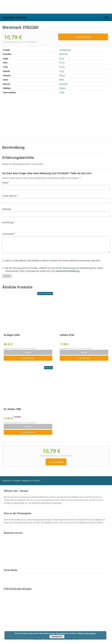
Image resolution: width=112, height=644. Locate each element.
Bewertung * (8, 222)
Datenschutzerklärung (68, 271)
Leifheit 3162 (67, 335)
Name (6, 183)
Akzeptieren (57, 637)
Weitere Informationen (87, 633)
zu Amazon (83, 37)
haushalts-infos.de (14, 17)
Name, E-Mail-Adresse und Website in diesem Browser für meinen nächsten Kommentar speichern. (52, 261)
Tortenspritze (65, 50)
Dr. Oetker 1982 (12, 409)
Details (28, 352)
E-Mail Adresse (10, 196)
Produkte (16, 481)
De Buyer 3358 (12, 335)
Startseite (6, 481)
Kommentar (9, 234)
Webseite (7, 209)
